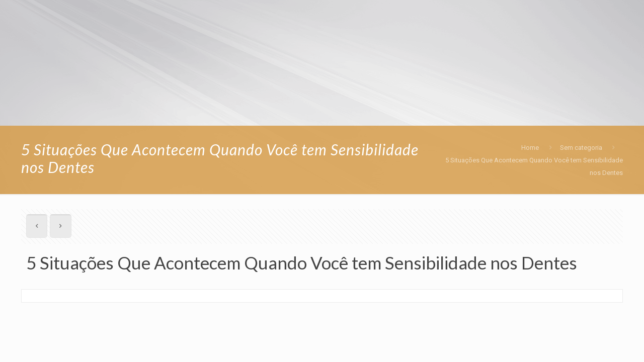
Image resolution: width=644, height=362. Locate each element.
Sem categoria (581, 148)
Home (530, 148)
